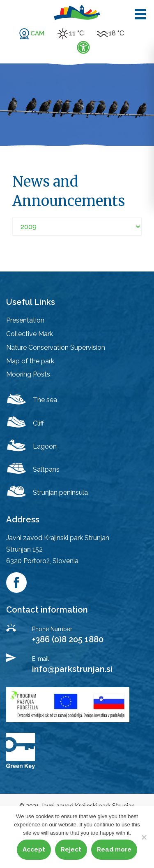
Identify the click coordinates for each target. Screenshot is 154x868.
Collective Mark (30, 334)
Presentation (25, 320)
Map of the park (30, 361)
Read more (114, 849)
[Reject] (144, 837)
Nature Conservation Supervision (56, 347)
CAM (37, 33)
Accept (34, 849)
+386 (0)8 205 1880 (68, 639)
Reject (71, 849)
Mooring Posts (28, 374)
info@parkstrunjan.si (72, 669)
